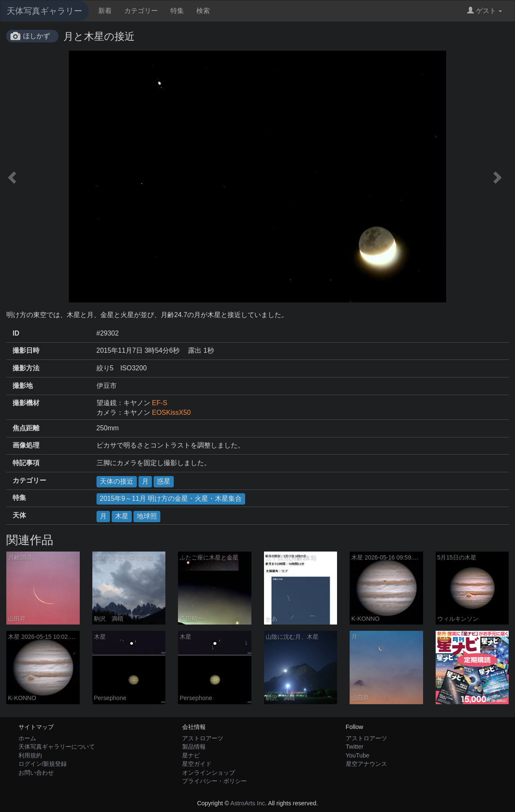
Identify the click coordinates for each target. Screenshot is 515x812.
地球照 (147, 516)
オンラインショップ (209, 773)
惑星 (164, 481)
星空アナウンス (366, 764)
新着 (105, 11)
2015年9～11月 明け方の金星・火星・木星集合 (171, 498)
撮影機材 (26, 403)
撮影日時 (26, 350)
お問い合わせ (36, 773)
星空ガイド (197, 764)
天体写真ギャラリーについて (57, 747)
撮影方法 (26, 368)
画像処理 (26, 445)
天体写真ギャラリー (44, 11)
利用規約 (30, 755)
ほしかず (37, 36)
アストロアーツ (203, 738)
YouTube (358, 755)
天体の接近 (117, 481)
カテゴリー (141, 11)
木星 (122, 516)
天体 (19, 515)
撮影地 (23, 386)
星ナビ (191, 755)
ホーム (27, 738)
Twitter (355, 747)
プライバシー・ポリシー (214, 781)
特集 (177, 11)
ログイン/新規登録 (43, 764)
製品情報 (194, 747)
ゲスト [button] (485, 11)
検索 (203, 11)
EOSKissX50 (171, 413)
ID (16, 333)
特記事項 (26, 463)
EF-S (159, 403)
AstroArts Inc (248, 803)
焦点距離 (26, 428)
